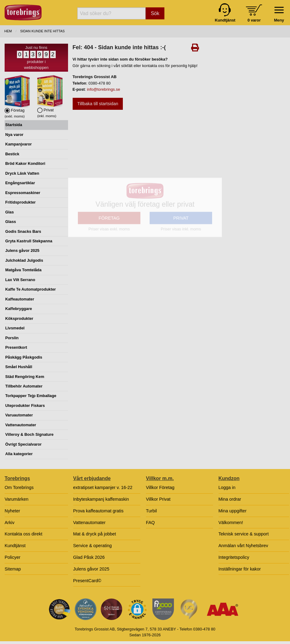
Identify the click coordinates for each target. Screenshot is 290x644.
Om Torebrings (19, 487)
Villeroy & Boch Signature (29, 434)
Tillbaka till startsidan (98, 104)
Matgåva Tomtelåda (23, 270)
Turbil (151, 511)
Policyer (12, 557)
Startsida (14, 125)
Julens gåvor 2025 (22, 250)
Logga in (227, 487)
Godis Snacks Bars (23, 231)
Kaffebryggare (19, 309)
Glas (10, 212)
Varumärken (16, 499)
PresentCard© (87, 581)
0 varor (254, 20)
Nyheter (12, 511)
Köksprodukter (19, 318)
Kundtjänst (15, 546)
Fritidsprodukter (20, 202)
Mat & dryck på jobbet (95, 534)
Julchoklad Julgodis (24, 260)
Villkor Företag (160, 487)
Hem (8, 31)
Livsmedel (15, 328)
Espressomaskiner (23, 193)
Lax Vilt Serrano (20, 280)
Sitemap (13, 569)
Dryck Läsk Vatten (22, 173)
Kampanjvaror (18, 144)
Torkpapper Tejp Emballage (31, 396)
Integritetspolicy (234, 557)
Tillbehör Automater (24, 386)
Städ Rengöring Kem (25, 377)
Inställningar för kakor (240, 569)
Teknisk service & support (244, 534)
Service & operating (93, 546)
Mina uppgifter (233, 511)
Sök (155, 13)
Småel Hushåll (19, 367)
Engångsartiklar (20, 183)
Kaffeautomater (20, 299)
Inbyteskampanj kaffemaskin (101, 499)
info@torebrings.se (103, 89)
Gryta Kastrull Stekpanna (29, 241)
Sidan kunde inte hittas (43, 31)
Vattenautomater (21, 425)
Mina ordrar (230, 499)
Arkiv (10, 523)
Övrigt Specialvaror (23, 444)
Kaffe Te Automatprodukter (30, 289)
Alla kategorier (19, 454)
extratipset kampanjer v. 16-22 (103, 487)
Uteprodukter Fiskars (25, 405)
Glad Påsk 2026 (89, 557)
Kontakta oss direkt (23, 534)
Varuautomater (19, 415)
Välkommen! (231, 523)
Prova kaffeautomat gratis (99, 511)
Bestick (12, 154)
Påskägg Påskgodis (24, 357)
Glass (11, 222)
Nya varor (14, 135)
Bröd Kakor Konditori (25, 163)
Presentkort (16, 347)
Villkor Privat (158, 499)
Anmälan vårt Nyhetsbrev (244, 546)
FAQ (150, 523)
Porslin (12, 338)
